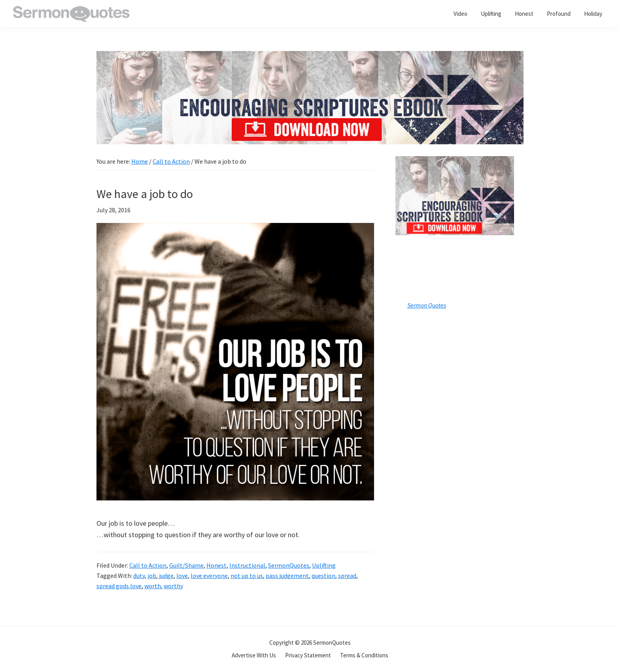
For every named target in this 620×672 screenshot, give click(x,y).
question (323, 576)
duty (139, 576)
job (152, 576)
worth (153, 586)
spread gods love (119, 586)
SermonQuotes (289, 565)
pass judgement (287, 576)
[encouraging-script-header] (310, 57)
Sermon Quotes (427, 305)
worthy (173, 586)
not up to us (247, 576)
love (182, 576)
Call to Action (148, 565)
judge (166, 576)
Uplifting (324, 565)
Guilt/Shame (186, 565)
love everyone (209, 576)
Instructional (247, 565)
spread (347, 576)
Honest (216, 565)
